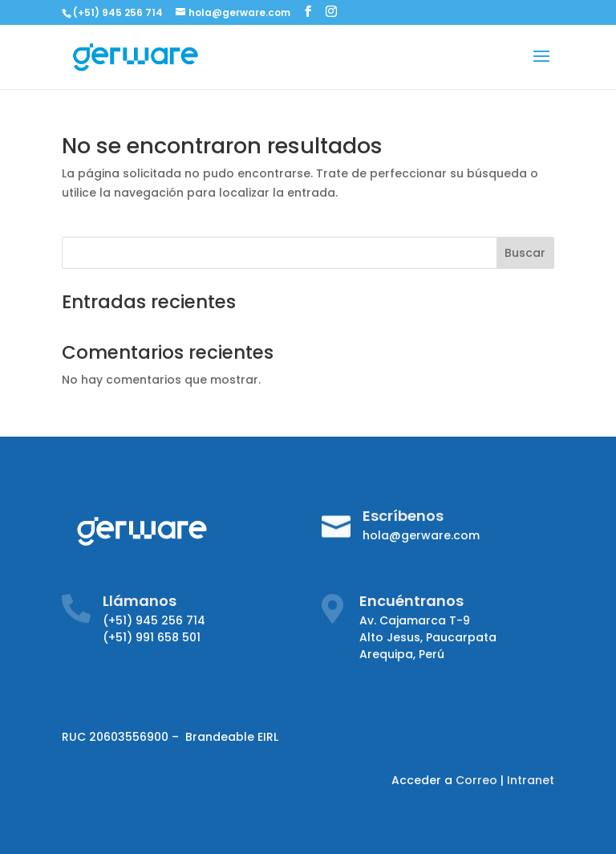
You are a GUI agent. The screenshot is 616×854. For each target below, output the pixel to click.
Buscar (525, 253)
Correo (476, 780)
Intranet (531, 780)
